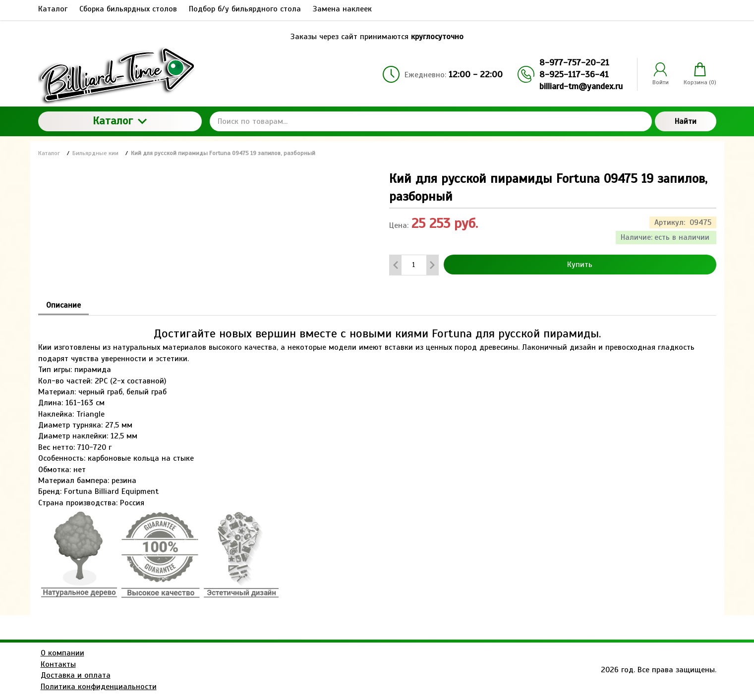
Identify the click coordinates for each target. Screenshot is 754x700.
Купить (580, 265)
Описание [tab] (63, 305)
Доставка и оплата (76, 675)
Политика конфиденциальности (99, 687)
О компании (62, 653)
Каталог (120, 121)
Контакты (58, 664)
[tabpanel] (377, 459)
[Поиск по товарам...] (431, 121)
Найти (686, 121)
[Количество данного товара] (414, 265)
